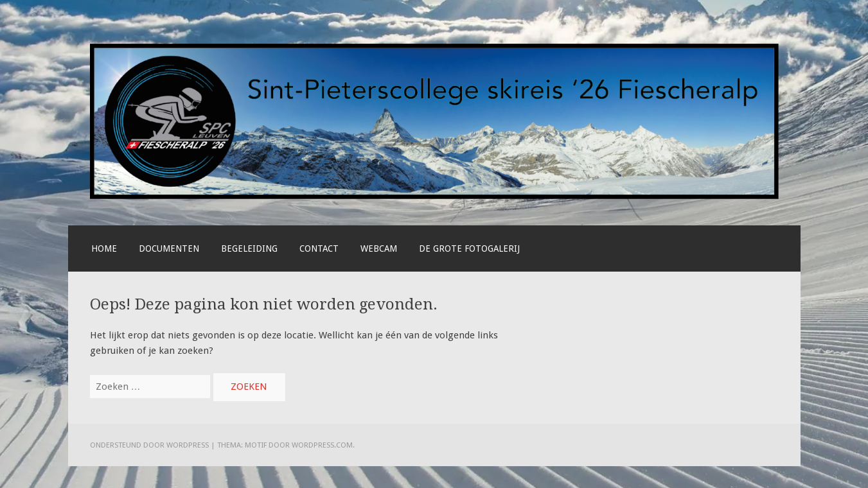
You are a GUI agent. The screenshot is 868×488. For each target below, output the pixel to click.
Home (104, 248)
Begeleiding (249, 248)
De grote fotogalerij (469, 248)
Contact (319, 248)
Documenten (169, 248)
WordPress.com (322, 445)
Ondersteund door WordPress (149, 445)
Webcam (379, 248)
